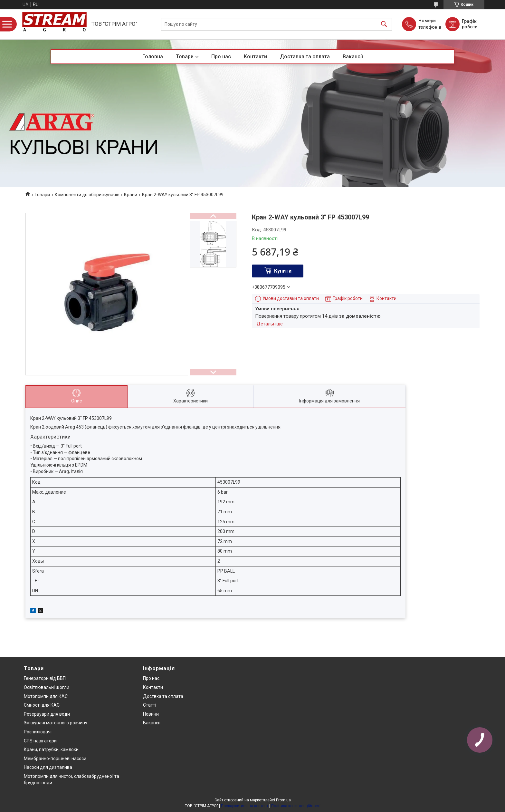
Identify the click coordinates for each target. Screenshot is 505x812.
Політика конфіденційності (296, 806)
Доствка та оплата (163, 696)
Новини (151, 714)
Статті (150, 705)
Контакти (255, 57)
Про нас (221, 57)
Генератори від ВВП (45, 678)
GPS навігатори (40, 741)
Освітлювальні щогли (47, 687)
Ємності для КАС (42, 705)
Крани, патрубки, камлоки (51, 749)
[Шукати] (384, 24)
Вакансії (353, 57)
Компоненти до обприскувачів (87, 195)
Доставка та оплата (305, 57)
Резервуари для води (47, 714)
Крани (131, 195)
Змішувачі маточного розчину (56, 723)
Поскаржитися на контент (245, 806)
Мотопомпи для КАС (46, 696)
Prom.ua (283, 800)
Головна (153, 57)
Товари (185, 57)
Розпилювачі (38, 732)
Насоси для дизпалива (48, 767)
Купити (283, 271)
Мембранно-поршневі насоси (55, 759)
